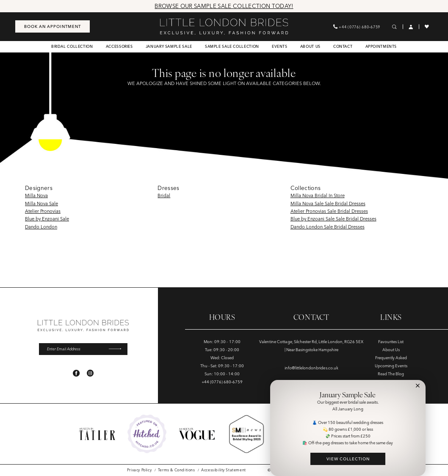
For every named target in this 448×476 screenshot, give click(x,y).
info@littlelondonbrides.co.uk (311, 368)
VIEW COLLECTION (348, 459)
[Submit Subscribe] (118, 349)
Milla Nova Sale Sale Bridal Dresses (328, 204)
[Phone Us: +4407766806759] (357, 26)
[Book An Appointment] (53, 26)
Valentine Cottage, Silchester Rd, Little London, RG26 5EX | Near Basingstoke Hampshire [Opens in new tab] (311, 346)
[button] (411, 27)
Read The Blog (391, 374)
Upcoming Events (391, 366)
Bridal (164, 195)
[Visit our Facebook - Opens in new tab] (76, 373)
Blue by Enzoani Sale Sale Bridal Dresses (333, 219)
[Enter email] (83, 349)
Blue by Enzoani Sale (47, 219)
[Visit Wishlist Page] (427, 27)
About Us (391, 350)
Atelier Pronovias (43, 211)
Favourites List (391, 342)
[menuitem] (53, 26)
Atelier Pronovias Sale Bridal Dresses (329, 211)
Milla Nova (36, 195)
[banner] (224, 27)
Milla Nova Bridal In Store (318, 195)
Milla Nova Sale (41, 204)
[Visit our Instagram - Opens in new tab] (90, 373)
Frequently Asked (391, 358)
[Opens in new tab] (147, 434)
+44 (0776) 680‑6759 (222, 382)
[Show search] (394, 27)
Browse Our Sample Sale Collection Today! (224, 6)
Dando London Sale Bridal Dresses (328, 227)
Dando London (41, 227)
